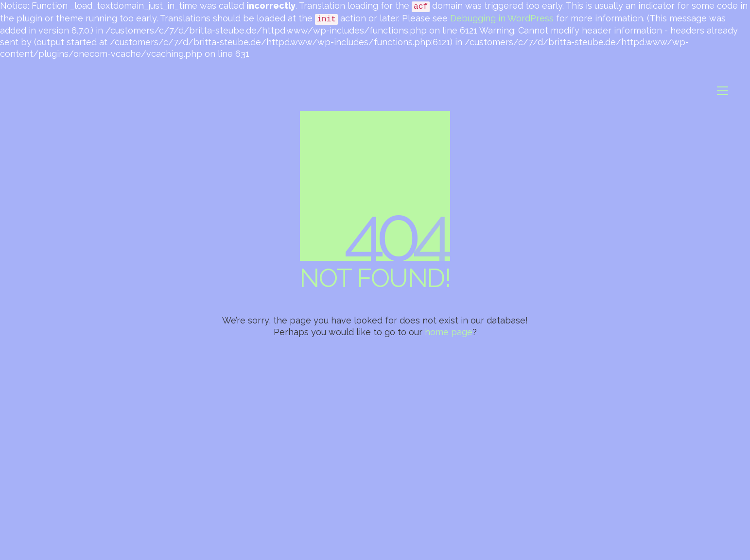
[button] (723, 91)
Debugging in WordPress (502, 18)
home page (449, 332)
